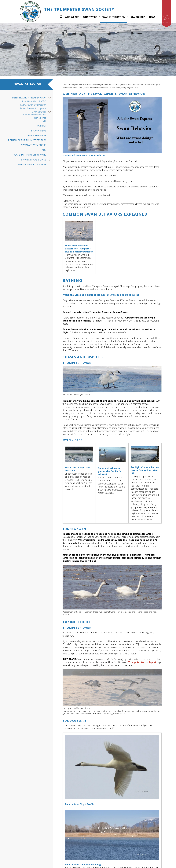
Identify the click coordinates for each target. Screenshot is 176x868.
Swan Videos (39, 131)
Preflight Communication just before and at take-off (145, 470)
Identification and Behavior (32, 98)
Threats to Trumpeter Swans (28, 155)
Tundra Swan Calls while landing (83, 864)
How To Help (137, 17)
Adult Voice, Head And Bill (34, 101)
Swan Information (114, 17)
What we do (90, 17)
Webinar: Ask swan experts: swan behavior (84, 155)
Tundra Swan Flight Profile (80, 804)
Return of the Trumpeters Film (27, 140)
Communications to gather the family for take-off (110, 471)
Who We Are (72, 17)
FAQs (43, 150)
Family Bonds (40, 118)
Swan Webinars (37, 135)
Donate (166, 22)
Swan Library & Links (37, 160)
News (152, 17)
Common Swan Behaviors (35, 115)
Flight (44, 121)
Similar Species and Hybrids (33, 108)
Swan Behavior (42, 112)
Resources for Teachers (32, 164)
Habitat (41, 126)
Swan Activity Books (34, 145)
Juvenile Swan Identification (33, 105)
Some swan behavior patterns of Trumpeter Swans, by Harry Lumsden (79, 249)
